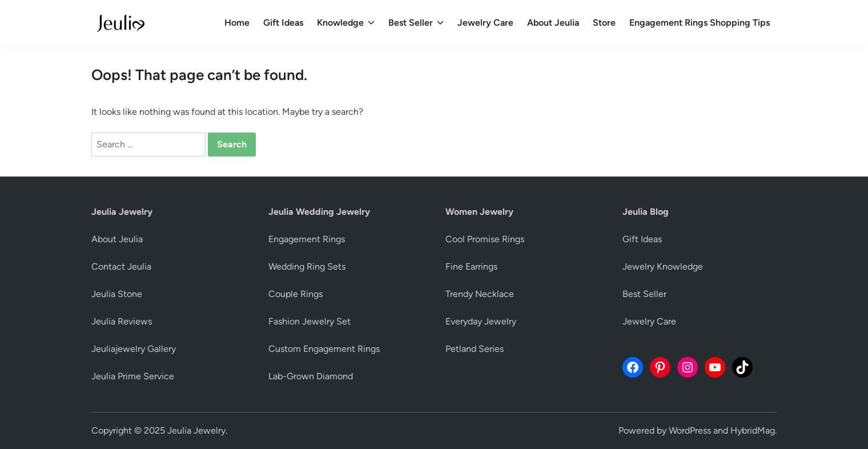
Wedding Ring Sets (307, 266)
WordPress (690, 430)
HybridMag (753, 430)
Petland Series (475, 349)
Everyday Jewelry (481, 321)
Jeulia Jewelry (196, 430)
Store (604, 23)
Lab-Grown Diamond (311, 376)
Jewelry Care (485, 23)
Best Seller (416, 23)
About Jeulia (553, 23)
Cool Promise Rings (485, 239)
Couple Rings (296, 294)
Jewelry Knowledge (663, 266)
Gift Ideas (283, 23)
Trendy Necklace (480, 294)
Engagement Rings (307, 239)
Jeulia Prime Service (133, 376)
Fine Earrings (471, 266)
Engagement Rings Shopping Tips (700, 23)
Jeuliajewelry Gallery (134, 349)
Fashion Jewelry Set (310, 321)
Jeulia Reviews (122, 321)
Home (237, 23)
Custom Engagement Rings (324, 349)
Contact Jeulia (121, 266)
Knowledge (346, 23)
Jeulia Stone (117, 294)
